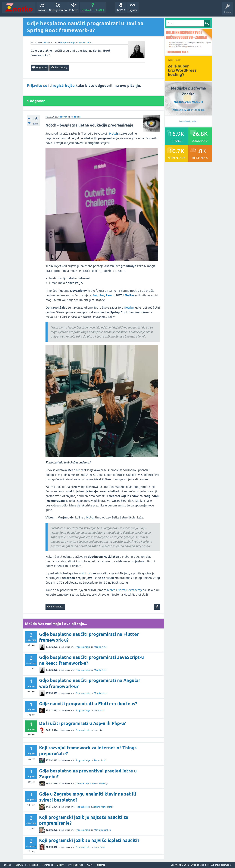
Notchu (129, 307)
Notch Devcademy (130, 590)
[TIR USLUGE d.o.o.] (188, 54)
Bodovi (61, 865)
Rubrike (74, 10)
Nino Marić (100, 711)
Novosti (42, 10)
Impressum (178, 110)
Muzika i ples (82, 807)
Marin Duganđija (102, 830)
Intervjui (19, 865)
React (110, 295)
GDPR (90, 865)
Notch (90, 517)
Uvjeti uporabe (76, 865)
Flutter (129, 295)
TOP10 (121, 10)
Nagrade (133, 10)
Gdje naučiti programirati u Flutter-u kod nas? (88, 704)
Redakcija (76, 117)
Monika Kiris (85, 43)
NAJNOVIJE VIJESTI (188, 102)
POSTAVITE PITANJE (93, 10)
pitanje (47, 43)
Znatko (7, 865)
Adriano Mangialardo (103, 807)
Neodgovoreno (58, 10)
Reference (47, 865)
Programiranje (68, 43)
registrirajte (64, 86)
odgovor (63, 117)
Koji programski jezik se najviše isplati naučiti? (89, 840)
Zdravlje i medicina (85, 784)
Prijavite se (37, 86)
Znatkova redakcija (195, 110)
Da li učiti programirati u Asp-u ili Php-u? (82, 723)
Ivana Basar (100, 847)
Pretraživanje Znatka (188, 121)
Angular (98, 295)
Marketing (33, 865)
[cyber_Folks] (188, 79)
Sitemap (101, 865)
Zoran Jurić (100, 760)
